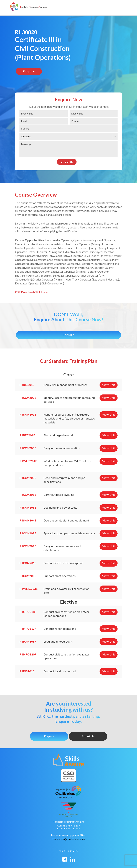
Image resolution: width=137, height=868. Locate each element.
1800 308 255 (68, 851)
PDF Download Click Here (31, 292)
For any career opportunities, (68, 835)
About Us (88, 736)
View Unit (109, 385)
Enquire (49, 736)
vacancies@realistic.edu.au (69, 839)
